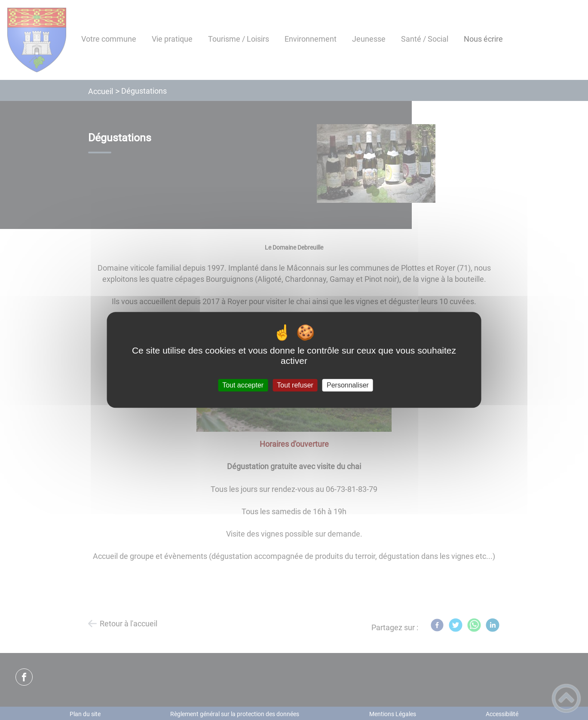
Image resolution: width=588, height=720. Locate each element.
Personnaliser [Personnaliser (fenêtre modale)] (348, 385)
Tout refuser (295, 385)
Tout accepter (243, 385)
